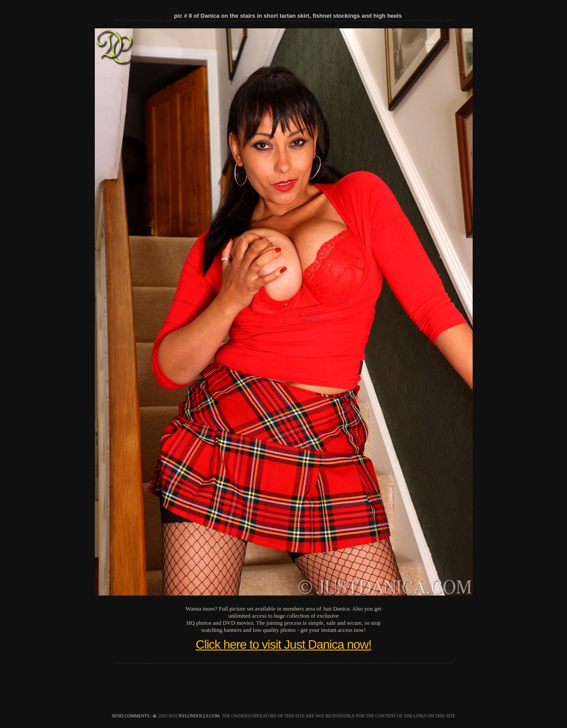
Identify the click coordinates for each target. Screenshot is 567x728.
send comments (130, 716)
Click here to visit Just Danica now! (284, 644)
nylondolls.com (199, 716)
